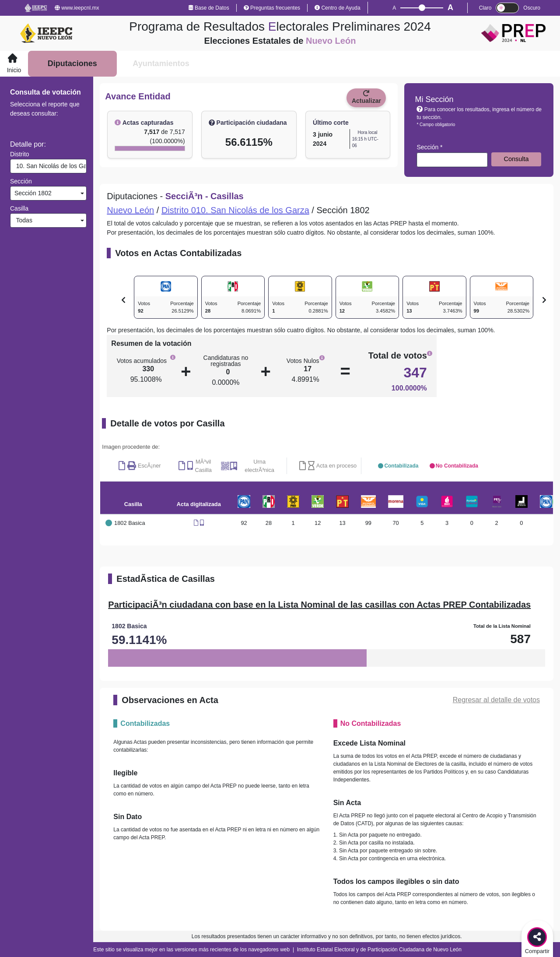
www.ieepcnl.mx (77, 8)
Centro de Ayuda (338, 8)
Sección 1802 (32, 193)
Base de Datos (209, 8)
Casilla (19, 208)
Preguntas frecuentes (272, 8)
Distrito (20, 154)
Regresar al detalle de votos (496, 700)
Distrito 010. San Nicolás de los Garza (235, 210)
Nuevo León (130, 210)
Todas (23, 220)
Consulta (516, 159)
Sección (21, 181)
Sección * (429, 147)
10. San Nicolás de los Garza (49, 166)
